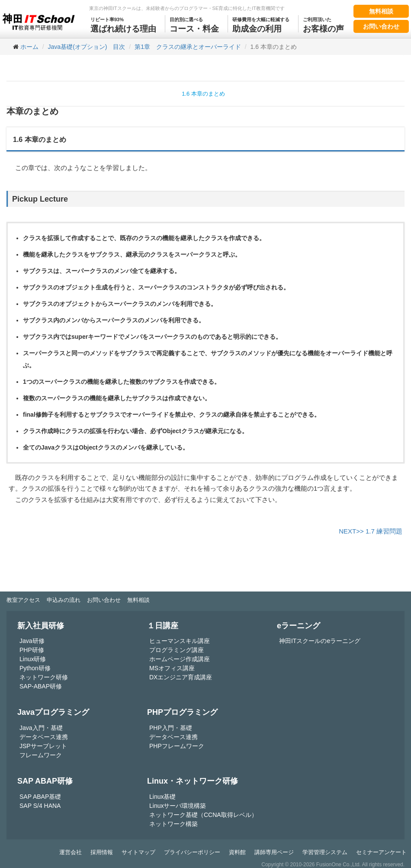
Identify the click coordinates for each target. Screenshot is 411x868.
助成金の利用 (261, 24)
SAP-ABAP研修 (41, 686)
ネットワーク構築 (173, 824)
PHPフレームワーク (177, 746)
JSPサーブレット (43, 746)
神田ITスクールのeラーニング (320, 641)
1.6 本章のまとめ (203, 94)
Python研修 (35, 668)
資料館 (237, 852)
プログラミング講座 (177, 650)
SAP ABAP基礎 (40, 797)
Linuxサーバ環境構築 (178, 806)
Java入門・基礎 (41, 728)
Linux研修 (33, 659)
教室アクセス (23, 600)
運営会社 (71, 852)
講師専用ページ (274, 852)
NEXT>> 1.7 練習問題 (371, 531)
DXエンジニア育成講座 (181, 677)
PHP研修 (32, 650)
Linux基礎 (162, 797)
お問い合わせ (381, 26)
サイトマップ (138, 852)
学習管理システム (325, 852)
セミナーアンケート (381, 852)
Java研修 (32, 641)
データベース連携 (44, 737)
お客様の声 (323, 24)
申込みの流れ (64, 600)
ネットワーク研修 (44, 677)
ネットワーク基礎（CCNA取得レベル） (203, 815)
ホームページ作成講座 (180, 659)
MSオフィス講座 (172, 668)
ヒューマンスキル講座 (180, 641)
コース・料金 (194, 24)
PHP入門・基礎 (171, 728)
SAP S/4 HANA (40, 806)
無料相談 (381, 11)
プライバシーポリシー (192, 852)
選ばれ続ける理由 (123, 24)
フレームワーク (41, 755)
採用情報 (102, 852)
